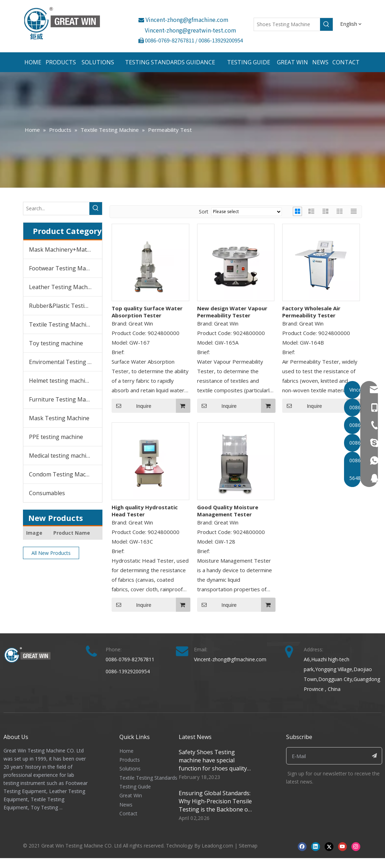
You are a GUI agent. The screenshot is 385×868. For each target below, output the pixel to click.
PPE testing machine (56, 437)
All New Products (51, 553)
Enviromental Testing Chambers (66, 362)
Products (130, 760)
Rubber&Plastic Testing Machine (66, 306)
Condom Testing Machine (63, 474)
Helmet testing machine (60, 381)
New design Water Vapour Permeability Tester (232, 312)
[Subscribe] (374, 756)
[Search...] (56, 209)
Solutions (130, 769)
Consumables (47, 493)
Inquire (131, 406)
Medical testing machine (61, 456)
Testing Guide (135, 787)
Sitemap (248, 846)
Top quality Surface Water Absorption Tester (147, 312)
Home (126, 751)
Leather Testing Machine (62, 287)
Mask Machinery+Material (64, 250)
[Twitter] (329, 846)
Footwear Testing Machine (64, 268)
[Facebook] (302, 846)
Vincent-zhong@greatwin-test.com (191, 30)
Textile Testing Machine (61, 324)
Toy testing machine (56, 343)
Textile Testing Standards (148, 778)
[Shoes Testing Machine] (287, 24)
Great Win (131, 795)
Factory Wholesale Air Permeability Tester (311, 312)
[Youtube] (342, 846)
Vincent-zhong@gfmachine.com (183, 19)
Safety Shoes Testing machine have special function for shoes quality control (213, 764)
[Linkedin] (316, 846)
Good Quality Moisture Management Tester (228, 511)
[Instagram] (356, 846)
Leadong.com (217, 846)
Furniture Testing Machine (64, 399)
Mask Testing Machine (59, 418)
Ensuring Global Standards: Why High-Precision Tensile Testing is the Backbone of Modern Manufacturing (215, 805)
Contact (128, 813)
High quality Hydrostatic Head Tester (145, 511)
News (126, 805)
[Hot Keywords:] (326, 24)
